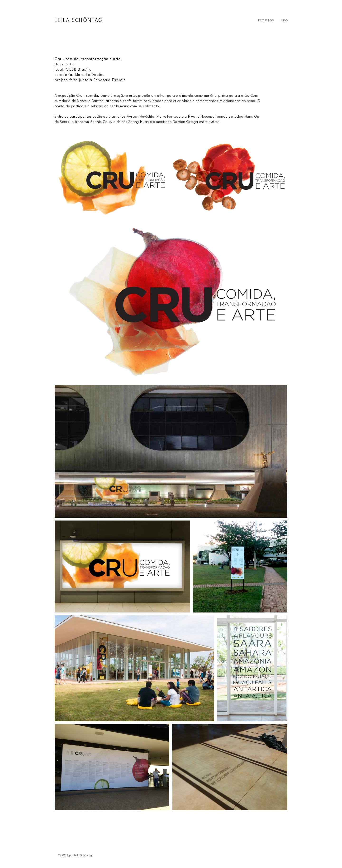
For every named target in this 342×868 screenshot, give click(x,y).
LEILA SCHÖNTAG (79, 21)
